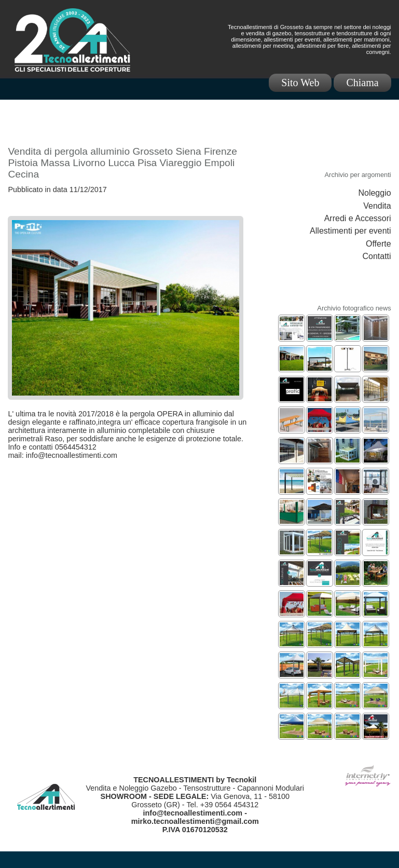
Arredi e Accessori (358, 218)
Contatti (376, 256)
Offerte (379, 244)
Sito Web (300, 83)
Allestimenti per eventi (350, 231)
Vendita (377, 206)
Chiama (362, 83)
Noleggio (374, 193)
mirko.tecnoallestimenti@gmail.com (195, 821)
